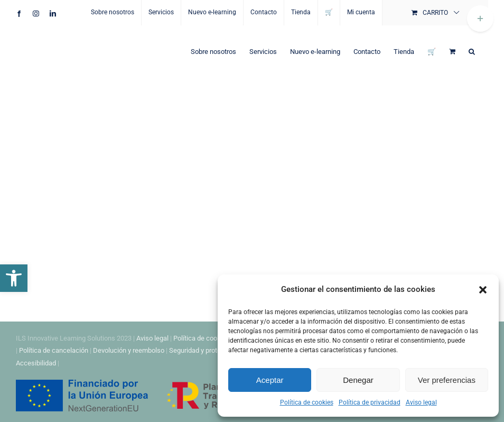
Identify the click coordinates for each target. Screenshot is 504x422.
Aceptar (270, 380)
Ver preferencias (447, 380)
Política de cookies (307, 402)
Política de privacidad (370, 402)
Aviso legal (421, 402)
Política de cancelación (54, 350)
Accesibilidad (36, 363)
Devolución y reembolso (129, 350)
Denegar (358, 380)
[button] (14, 278)
